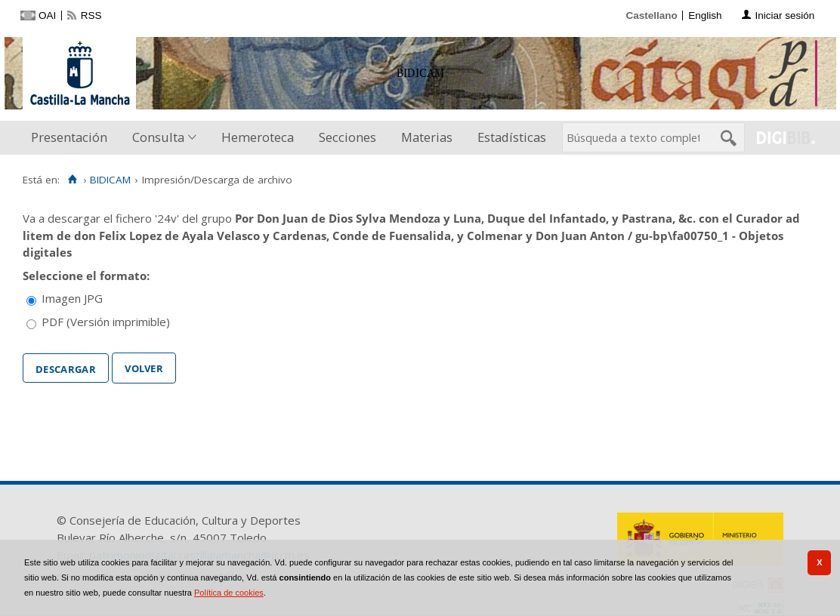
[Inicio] (72, 180)
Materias (427, 137)
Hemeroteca (258, 137)
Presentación (69, 137)
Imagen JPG (72, 298)
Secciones (347, 137)
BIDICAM (110, 180)
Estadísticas (512, 137)
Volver (144, 367)
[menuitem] (73, 138)
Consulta (158, 137)
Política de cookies (229, 593)
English (705, 15)
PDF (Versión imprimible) (106, 322)
